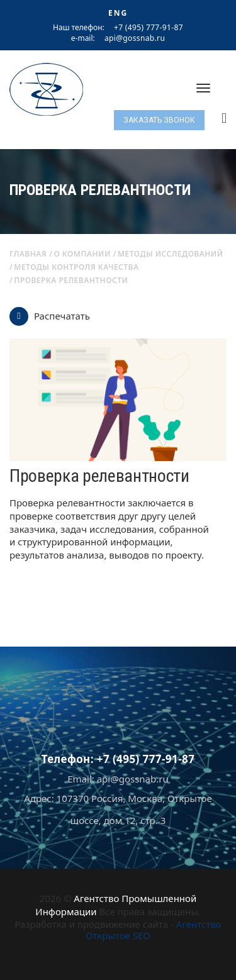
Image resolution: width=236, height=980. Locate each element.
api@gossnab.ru (135, 38)
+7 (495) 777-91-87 (149, 27)
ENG (118, 13)
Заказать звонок (159, 120)
